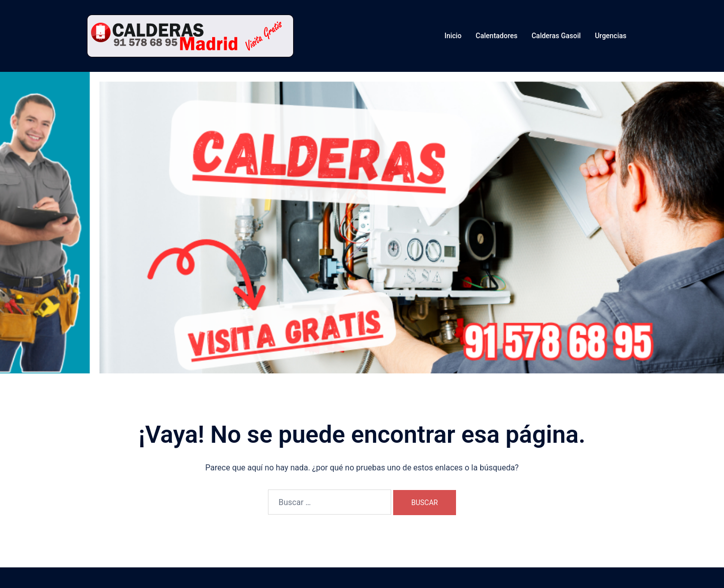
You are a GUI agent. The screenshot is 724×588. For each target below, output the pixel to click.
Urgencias (611, 36)
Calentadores (496, 36)
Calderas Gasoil (556, 36)
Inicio (453, 36)
